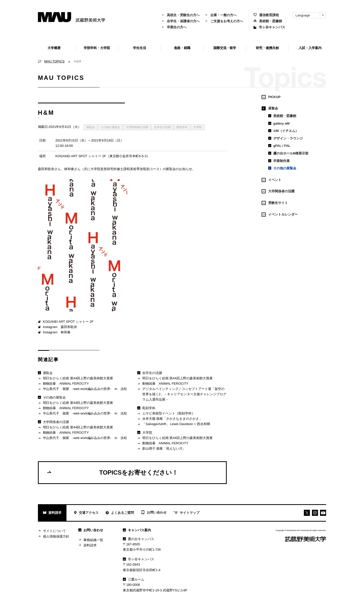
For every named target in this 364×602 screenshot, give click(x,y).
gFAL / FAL (279, 146)
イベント (271, 180)
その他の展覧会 (110, 127)
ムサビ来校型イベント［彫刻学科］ (166, 414)
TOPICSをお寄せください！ (112, 472)
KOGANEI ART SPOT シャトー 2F (66, 322)
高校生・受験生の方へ (180, 15)
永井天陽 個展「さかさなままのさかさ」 (170, 419)
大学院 (198, 127)
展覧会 (91, 127)
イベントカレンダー (280, 215)
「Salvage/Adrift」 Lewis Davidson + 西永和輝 (174, 424)
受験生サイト (275, 203)
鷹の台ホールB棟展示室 (288, 153)
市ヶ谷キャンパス (269, 27)
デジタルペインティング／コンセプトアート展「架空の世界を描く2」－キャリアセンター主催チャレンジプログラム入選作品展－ (182, 394)
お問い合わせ (154, 513)
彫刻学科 (182, 127)
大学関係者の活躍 (137, 127)
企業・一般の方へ (221, 15)
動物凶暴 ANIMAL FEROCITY (63, 384)
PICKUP (271, 97)
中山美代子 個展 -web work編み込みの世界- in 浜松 (83, 389)
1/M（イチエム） (283, 131)
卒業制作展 (279, 161)
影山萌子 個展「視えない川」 (162, 449)
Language (311, 15)
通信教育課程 (266, 15)
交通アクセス (86, 513)
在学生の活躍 (162, 127)
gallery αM (279, 123)
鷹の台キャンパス (139, 539)
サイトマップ (187, 513)
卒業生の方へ (174, 27)
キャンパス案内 (137, 530)
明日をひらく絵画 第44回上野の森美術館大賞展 (75, 378)
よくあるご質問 (120, 513)
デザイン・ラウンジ (286, 138)
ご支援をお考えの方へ (224, 21)
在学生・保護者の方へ (180, 21)
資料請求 (52, 513)
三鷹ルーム (134, 579)
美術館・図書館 (268, 21)
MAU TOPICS (54, 61)
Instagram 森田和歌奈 (58, 327)
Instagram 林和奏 (54, 333)
